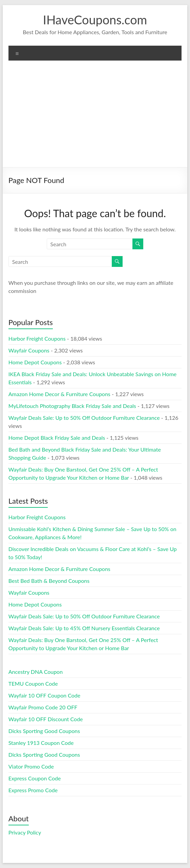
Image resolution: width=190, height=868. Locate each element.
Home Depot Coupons (35, 362)
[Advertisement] (95, 116)
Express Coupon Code (35, 778)
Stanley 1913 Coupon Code (41, 743)
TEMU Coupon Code (33, 683)
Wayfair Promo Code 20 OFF (43, 707)
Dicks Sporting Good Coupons (44, 731)
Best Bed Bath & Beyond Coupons (49, 581)
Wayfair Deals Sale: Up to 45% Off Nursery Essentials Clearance (84, 628)
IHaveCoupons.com (95, 20)
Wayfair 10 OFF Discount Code (46, 719)
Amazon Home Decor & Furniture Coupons (59, 394)
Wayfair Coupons (29, 350)
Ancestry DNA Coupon (36, 672)
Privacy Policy (25, 832)
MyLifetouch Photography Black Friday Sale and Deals (72, 406)
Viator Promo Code (31, 766)
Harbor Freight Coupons (37, 338)
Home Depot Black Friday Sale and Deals (57, 438)
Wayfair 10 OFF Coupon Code (45, 695)
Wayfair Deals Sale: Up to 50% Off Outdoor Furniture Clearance (84, 418)
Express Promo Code (33, 790)
